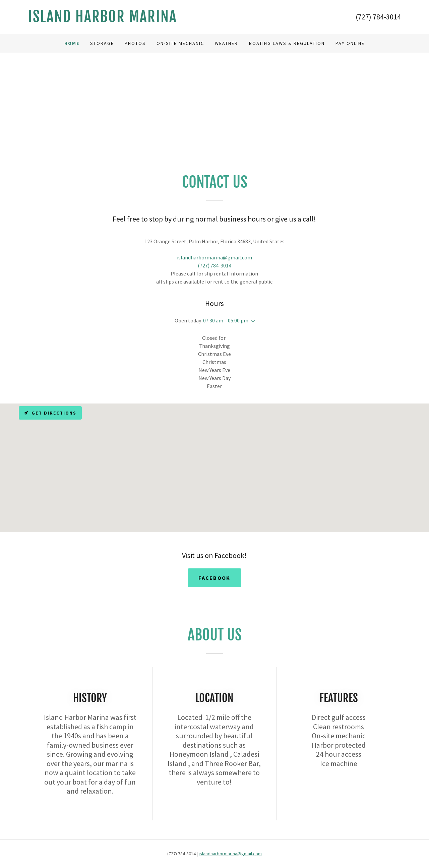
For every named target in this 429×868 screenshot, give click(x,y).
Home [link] (72, 43)
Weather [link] (226, 43)
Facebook (214, 578)
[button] (252, 321)
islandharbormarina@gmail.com (230, 854)
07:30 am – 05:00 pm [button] (226, 320)
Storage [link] (102, 43)
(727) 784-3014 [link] (378, 17)
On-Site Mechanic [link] (180, 43)
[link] (121, 20)
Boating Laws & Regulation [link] (287, 43)
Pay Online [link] (350, 43)
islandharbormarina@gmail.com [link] (214, 257)
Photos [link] (135, 43)
